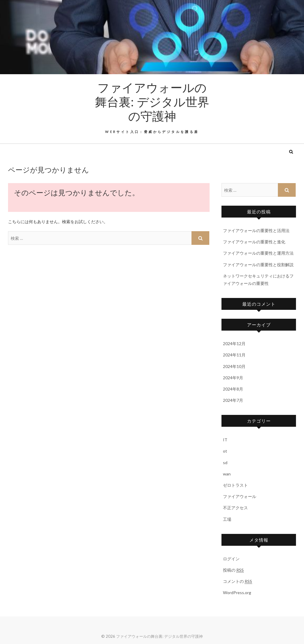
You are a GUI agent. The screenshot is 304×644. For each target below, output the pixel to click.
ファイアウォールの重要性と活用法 (256, 230)
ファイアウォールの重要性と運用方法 (258, 253)
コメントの (237, 581)
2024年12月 (234, 344)
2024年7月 (233, 400)
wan (227, 474)
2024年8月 (233, 389)
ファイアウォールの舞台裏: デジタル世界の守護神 (152, 101)
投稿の (233, 570)
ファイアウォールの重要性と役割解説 (258, 265)
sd (225, 463)
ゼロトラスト (235, 485)
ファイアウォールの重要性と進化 (254, 242)
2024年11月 (234, 355)
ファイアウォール (240, 496)
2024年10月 (234, 366)
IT (225, 440)
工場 (227, 519)
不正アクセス (235, 508)
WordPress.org (237, 593)
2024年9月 (233, 378)
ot (225, 451)
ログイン (231, 559)
